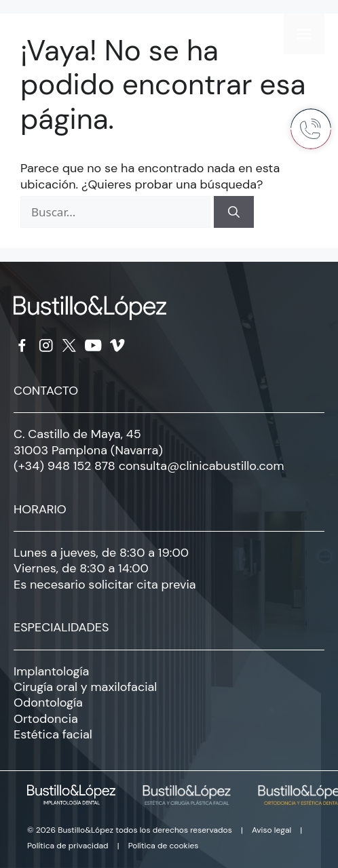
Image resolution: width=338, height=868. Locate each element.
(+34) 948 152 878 (64, 466)
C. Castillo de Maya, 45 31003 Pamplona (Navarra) (88, 442)
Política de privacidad (68, 846)
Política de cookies (164, 846)
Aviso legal (271, 830)
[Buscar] (234, 212)
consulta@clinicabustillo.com (202, 466)
